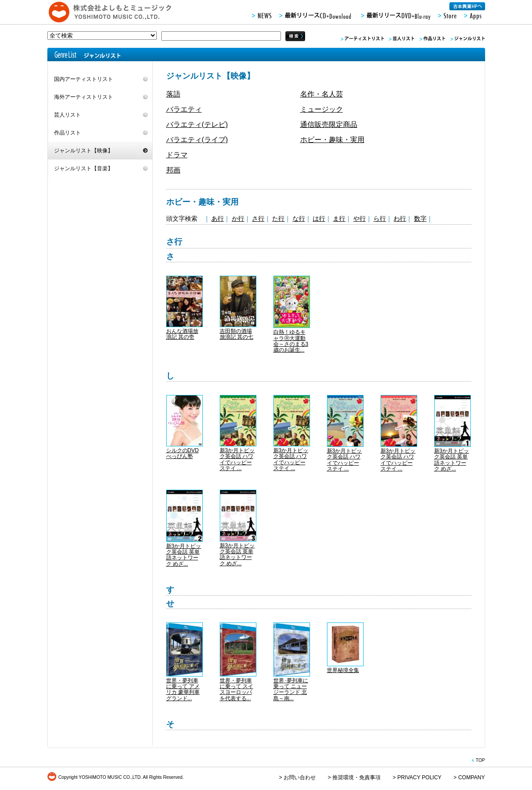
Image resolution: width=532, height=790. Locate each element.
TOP (480, 760)
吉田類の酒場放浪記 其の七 (237, 334)
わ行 (400, 219)
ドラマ (177, 155)
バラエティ (184, 109)
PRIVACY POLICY (419, 777)
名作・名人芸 (322, 94)
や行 (360, 219)
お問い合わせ (300, 777)
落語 (173, 94)
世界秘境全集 (343, 670)
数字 (420, 219)
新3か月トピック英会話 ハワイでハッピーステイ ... (237, 459)
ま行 (339, 219)
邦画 (173, 170)
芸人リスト (67, 115)
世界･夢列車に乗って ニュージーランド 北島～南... (291, 689)
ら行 (380, 219)
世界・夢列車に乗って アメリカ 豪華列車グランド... (183, 689)
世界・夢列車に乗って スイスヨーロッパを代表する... (237, 689)
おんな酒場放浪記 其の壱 (182, 334)
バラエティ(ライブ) (197, 140)
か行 (238, 219)
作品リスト (67, 133)
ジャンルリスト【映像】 (84, 151)
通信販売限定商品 (329, 124)
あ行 (218, 219)
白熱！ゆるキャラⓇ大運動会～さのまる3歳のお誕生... (291, 341)
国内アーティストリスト (84, 79)
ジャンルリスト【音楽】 (84, 168)
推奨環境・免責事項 (356, 777)
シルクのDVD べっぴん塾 (182, 453)
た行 (278, 219)
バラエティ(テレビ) (197, 124)
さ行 (258, 219)
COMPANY (472, 777)
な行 (299, 219)
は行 (319, 219)
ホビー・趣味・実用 (332, 140)
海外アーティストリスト (84, 97)
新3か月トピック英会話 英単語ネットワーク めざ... (452, 460)
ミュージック (322, 109)
